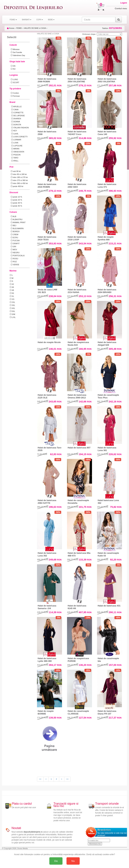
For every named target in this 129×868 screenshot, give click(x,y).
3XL (12, 305)
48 (12, 290)
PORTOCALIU (17, 256)
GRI (13, 247)
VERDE (14, 265)
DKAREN (15, 119)
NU (13, 69)
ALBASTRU (16, 219)
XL (12, 296)
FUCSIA (15, 240)
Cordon (14, 93)
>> (67, 779)
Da (56, 861)
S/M (12, 314)
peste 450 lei (17, 186)
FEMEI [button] (13, 20)
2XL (12, 302)
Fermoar (15, 96)
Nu (73, 861)
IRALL (14, 161)
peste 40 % (16, 206)
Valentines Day (17, 55)
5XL (12, 311)
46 (12, 287)
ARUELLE (16, 107)
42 (12, 284)
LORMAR (15, 140)
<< (40, 779)
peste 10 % (16, 197)
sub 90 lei (15, 171)
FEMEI (19, 28)
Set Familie (16, 52)
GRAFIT (15, 244)
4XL (12, 308)
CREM (14, 234)
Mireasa (15, 49)
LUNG (14, 79)
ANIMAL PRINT (18, 222)
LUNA (14, 143)
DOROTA (15, 125)
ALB (13, 216)
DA (13, 66)
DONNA (15, 122)
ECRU (14, 237)
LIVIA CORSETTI (19, 137)
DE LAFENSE (17, 116)
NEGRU (15, 253)
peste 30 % (16, 203)
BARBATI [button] (27, 20)
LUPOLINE (16, 146)
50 (12, 293)
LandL (14, 134)
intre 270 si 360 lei (19, 180)
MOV (13, 250)
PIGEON (15, 155)
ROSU (14, 259)
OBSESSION (17, 152)
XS (12, 299)
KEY (13, 131)
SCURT (14, 82)
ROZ (13, 262)
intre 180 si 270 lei (19, 177)
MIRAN (15, 149)
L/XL (13, 317)
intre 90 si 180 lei (18, 174)
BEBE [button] (51, 20)
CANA (14, 110)
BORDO (15, 231)
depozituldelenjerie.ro (33, 832)
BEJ (13, 225)
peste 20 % (16, 200)
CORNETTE (17, 113)
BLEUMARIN (17, 228)
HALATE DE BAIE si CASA (35, 28)
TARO (14, 158)
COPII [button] (40, 20)
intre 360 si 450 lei (19, 183)
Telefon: (112, 28)
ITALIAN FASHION (19, 128)
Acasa (11, 28)
